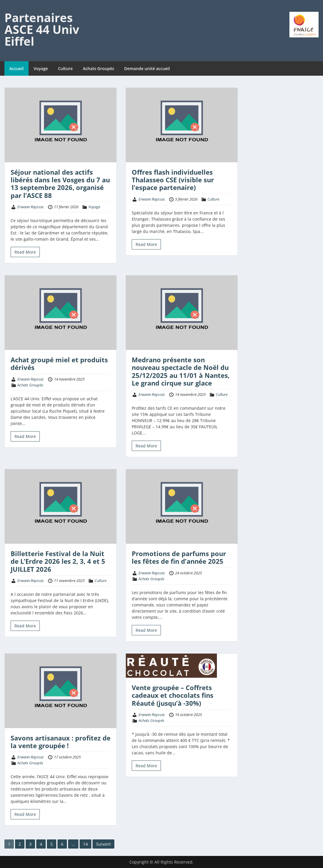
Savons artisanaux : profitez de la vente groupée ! (61, 742)
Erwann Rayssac (31, 207)
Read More (25, 252)
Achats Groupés (98, 68)
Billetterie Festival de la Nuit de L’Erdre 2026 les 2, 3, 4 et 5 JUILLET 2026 (58, 561)
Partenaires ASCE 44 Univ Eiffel (42, 29)
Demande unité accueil (147, 68)
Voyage (41, 68)
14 (85, 844)
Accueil (17, 68)
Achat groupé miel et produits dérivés (59, 363)
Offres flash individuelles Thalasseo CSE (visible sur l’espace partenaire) (173, 180)
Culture (65, 68)
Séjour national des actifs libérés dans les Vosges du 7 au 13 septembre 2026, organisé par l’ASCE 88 (60, 184)
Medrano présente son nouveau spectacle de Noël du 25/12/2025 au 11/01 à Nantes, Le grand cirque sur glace (181, 371)
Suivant (103, 844)
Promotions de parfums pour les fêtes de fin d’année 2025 (179, 557)
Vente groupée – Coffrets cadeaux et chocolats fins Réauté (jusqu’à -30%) (173, 695)
